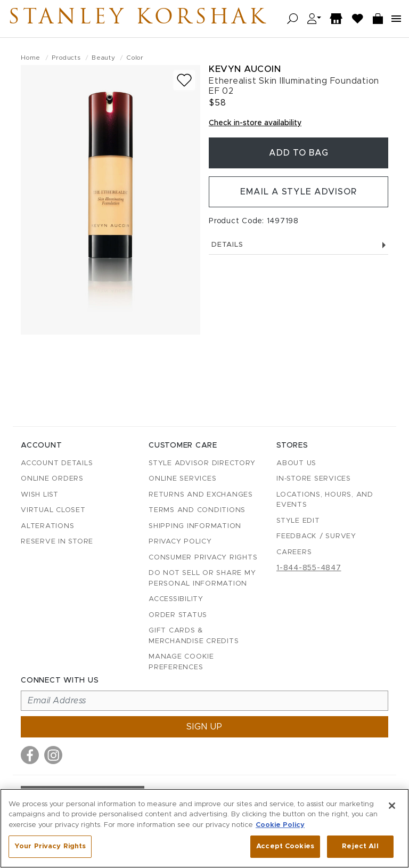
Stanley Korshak (138, 19)
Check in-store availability (255, 123)
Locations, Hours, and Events (325, 500)
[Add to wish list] (184, 80)
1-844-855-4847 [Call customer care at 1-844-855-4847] (309, 568)
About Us (296, 463)
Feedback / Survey (316, 536)
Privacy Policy (180, 542)
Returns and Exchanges (201, 495)
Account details (57, 463)
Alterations (47, 526)
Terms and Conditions (197, 510)
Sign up (204, 727)
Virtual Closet (53, 510)
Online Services (182, 479)
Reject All (360, 846)
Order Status (178, 615)
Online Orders (52, 479)
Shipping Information (195, 526)
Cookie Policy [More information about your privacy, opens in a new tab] (280, 825)
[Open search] (293, 19)
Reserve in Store (57, 542)
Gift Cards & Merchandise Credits (194, 636)
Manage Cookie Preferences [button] (181, 662)
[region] (204, 828)
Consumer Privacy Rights (203, 558)
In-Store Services (314, 479)
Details (298, 245)
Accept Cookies (285, 846)
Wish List (40, 495)
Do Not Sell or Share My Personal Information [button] (202, 578)
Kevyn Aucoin (245, 69)
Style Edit (298, 521)
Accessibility (176, 599)
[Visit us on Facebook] (30, 755)
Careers (294, 552)
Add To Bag (299, 153)
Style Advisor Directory (202, 463)
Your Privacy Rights (50, 846)
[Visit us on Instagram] (53, 755)
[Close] (392, 806)
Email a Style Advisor (298, 192)
